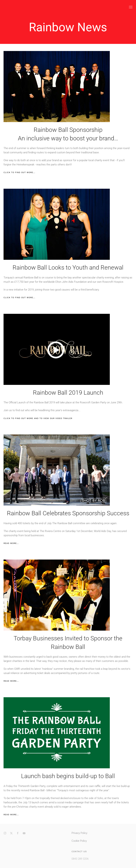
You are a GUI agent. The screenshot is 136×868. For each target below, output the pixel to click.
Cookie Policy (79, 841)
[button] (131, 7)
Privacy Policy (79, 833)
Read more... (11, 543)
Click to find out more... (19, 172)
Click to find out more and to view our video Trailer (38, 418)
